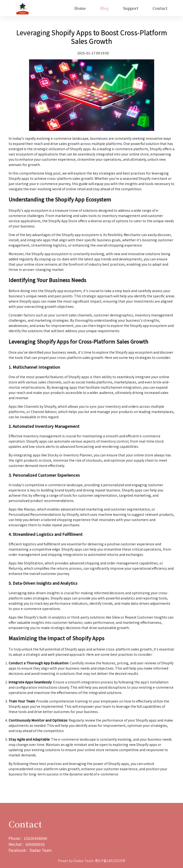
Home (80, 8)
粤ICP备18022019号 (110, 861)
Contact (160, 8)
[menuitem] (80, 8)
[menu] (102, 8)
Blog (104, 8)
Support (131, 8)
